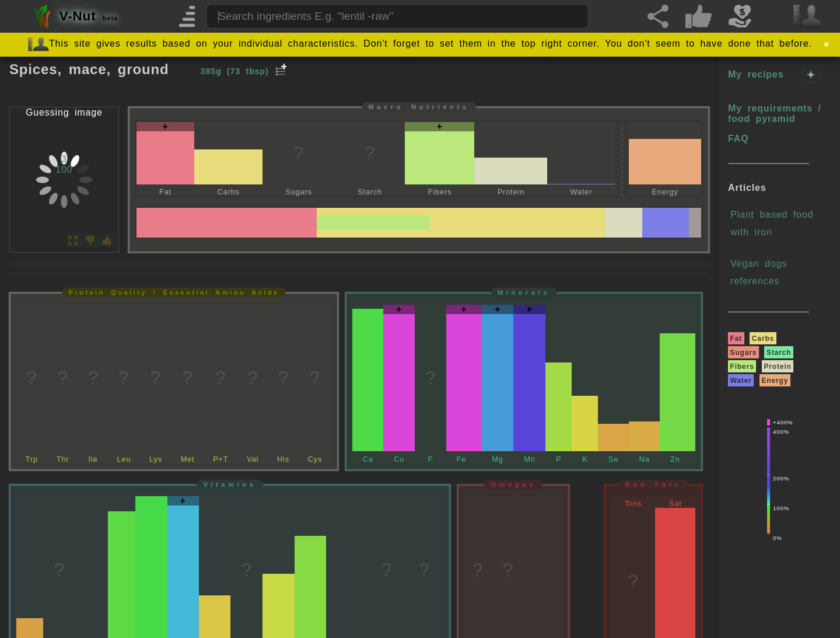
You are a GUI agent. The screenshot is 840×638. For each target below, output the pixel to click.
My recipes (756, 74)
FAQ (738, 139)
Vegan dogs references (759, 272)
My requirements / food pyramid (775, 114)
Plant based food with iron (772, 223)
